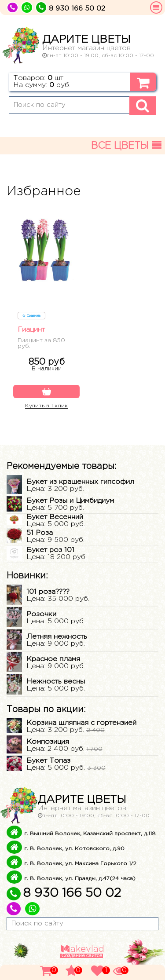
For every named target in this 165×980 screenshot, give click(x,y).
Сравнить (31, 316)
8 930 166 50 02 (64, 893)
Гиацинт (31, 330)
